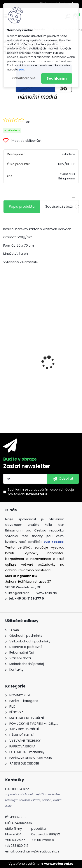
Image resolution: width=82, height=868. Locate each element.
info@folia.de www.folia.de (33, 593)
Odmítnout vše (24, 78)
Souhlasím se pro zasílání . (41, 492)
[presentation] (6, 355)
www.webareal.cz (59, 864)
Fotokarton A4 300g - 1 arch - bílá (35, 360)
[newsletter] (63, 479)
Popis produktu (22, 206)
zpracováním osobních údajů (51, 489)
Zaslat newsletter (27, 466)
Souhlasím (57, 78)
